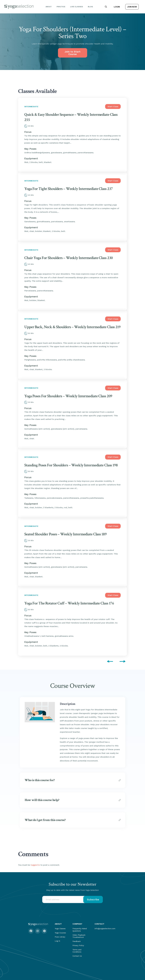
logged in (35, 865)
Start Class (113, 107)
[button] (106, 7)
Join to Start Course (72, 53)
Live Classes (77, 7)
